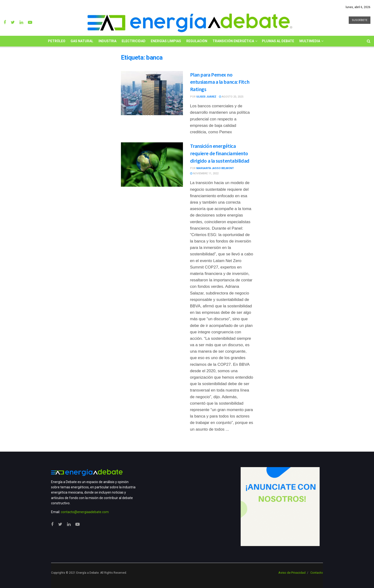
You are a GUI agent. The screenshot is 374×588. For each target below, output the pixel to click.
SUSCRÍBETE (360, 20)
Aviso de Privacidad (292, 573)
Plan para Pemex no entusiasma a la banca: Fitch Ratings (220, 82)
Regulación (197, 41)
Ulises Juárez (206, 97)
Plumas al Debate (278, 41)
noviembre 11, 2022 (204, 173)
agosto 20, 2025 (231, 97)
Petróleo (57, 41)
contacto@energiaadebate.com (85, 512)
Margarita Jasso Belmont (215, 168)
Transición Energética (233, 41)
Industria (107, 41)
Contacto (317, 573)
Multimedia (310, 41)
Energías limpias (166, 41)
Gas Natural (82, 41)
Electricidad (134, 41)
